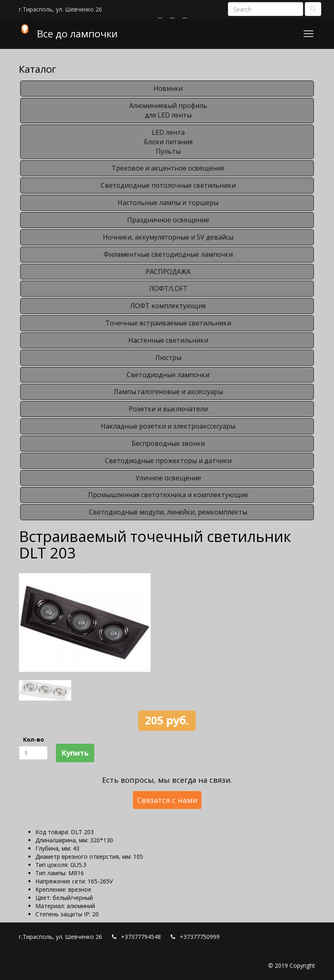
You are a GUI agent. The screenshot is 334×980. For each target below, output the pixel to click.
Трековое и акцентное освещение (168, 168)
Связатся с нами (167, 800)
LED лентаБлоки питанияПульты (168, 142)
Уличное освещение (168, 478)
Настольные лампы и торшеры (168, 203)
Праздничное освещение (168, 220)
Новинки (168, 88)
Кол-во (34, 739)
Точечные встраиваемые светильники (168, 323)
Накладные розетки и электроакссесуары (168, 426)
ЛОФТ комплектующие (168, 306)
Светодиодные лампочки (168, 375)
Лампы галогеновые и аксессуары (168, 392)
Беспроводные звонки (168, 443)
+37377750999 (200, 937)
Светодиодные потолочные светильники (168, 185)
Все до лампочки (77, 33)
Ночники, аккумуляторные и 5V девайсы (168, 237)
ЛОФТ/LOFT (168, 288)
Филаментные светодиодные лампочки (168, 254)
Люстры (168, 357)
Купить (75, 753)
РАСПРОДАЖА (168, 272)
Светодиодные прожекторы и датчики (168, 461)
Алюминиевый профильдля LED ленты (168, 110)
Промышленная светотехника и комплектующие (168, 495)
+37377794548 (141, 937)
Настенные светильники (168, 340)
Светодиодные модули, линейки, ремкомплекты (168, 512)
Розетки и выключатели (168, 409)
